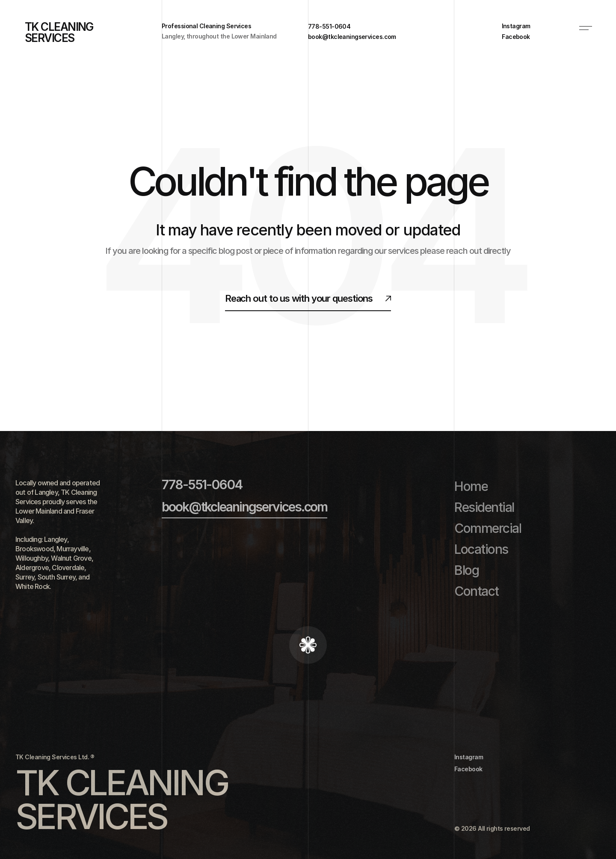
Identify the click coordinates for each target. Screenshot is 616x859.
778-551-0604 (202, 484)
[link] (521, 26)
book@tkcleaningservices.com (244, 507)
